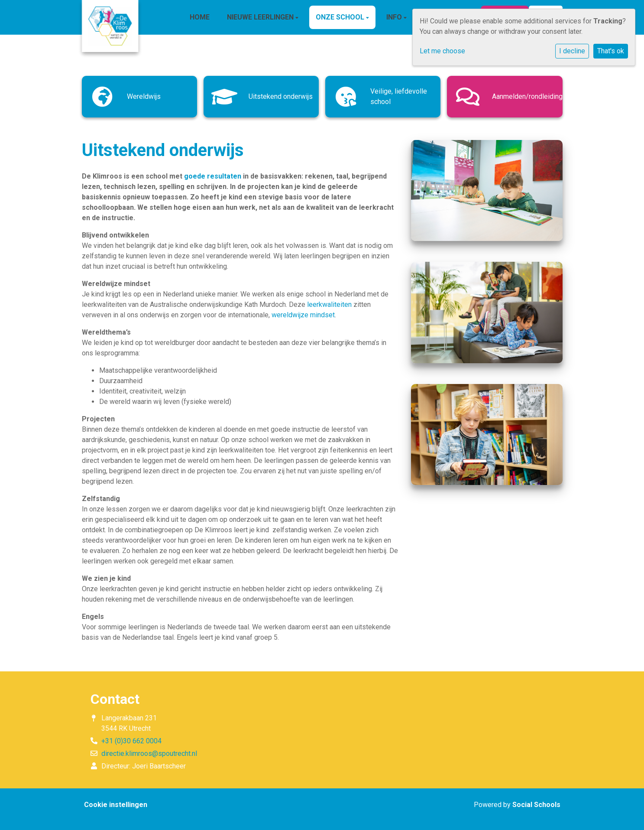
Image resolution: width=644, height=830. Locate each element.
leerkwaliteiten (329, 304)
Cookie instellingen (116, 805)
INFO (395, 17)
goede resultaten (213, 176)
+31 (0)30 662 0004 (131, 741)
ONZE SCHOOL (341, 17)
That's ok (611, 51)
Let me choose (442, 51)
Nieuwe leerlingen (261, 17)
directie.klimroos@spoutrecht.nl (149, 754)
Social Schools (536, 805)
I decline (572, 51)
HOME (200, 17)
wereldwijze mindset (303, 315)
